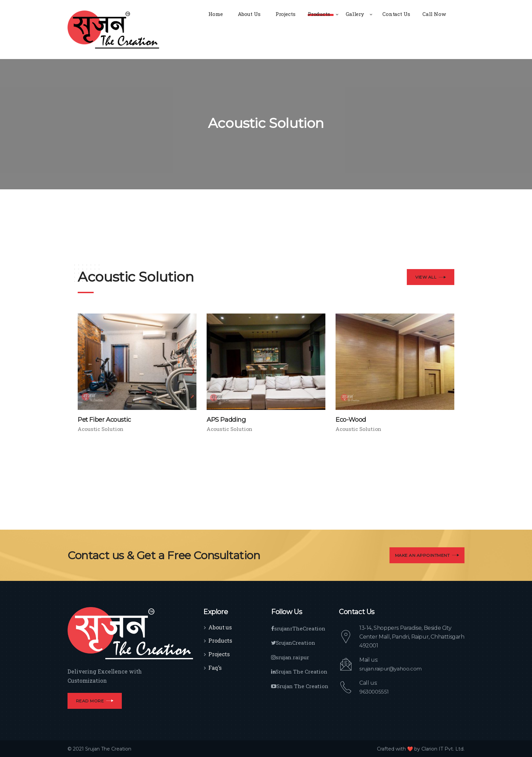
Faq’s (215, 668)
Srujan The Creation (300, 671)
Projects (219, 654)
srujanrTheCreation (299, 628)
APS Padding (228, 419)
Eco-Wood (352, 419)
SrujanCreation (294, 642)
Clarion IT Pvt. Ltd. (443, 749)
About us (220, 627)
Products (220, 640)
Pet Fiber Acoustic (108, 419)
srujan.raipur (291, 656)
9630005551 (375, 691)
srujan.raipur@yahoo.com (393, 668)
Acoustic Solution (102, 429)
